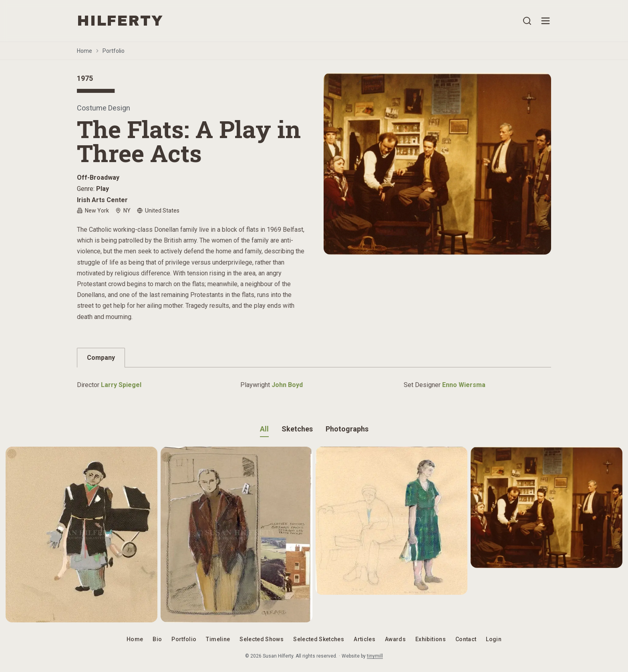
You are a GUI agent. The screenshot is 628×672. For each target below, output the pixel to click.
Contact (466, 639)
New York (93, 211)
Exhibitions (431, 639)
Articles (364, 639)
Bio (157, 639)
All (264, 429)
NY (123, 211)
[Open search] (527, 21)
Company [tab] (101, 358)
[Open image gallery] (437, 164)
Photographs (347, 429)
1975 (85, 78)
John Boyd (287, 385)
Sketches (297, 429)
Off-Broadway (98, 178)
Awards (395, 639)
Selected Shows (262, 639)
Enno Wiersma (464, 385)
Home (85, 51)
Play (103, 189)
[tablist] (314, 358)
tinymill (375, 656)
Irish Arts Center (102, 200)
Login (494, 639)
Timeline (218, 639)
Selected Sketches (319, 639)
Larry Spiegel (121, 385)
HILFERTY (120, 21)
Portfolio (114, 51)
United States (158, 211)
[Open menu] (545, 21)
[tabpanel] (314, 381)
